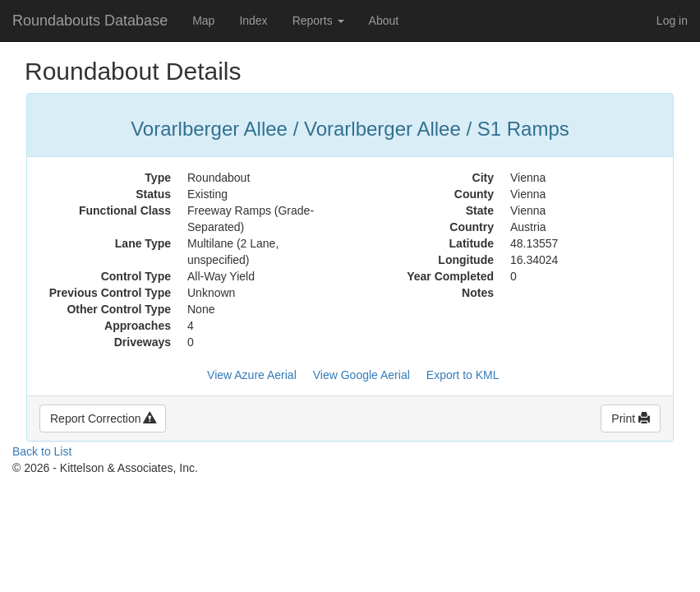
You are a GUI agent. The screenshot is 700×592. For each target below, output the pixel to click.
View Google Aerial (362, 375)
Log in (672, 21)
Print (631, 419)
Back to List (42, 451)
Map (203, 21)
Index (253, 21)
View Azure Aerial (252, 375)
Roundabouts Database (90, 21)
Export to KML (463, 375)
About (384, 21)
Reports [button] (318, 21)
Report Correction (103, 419)
